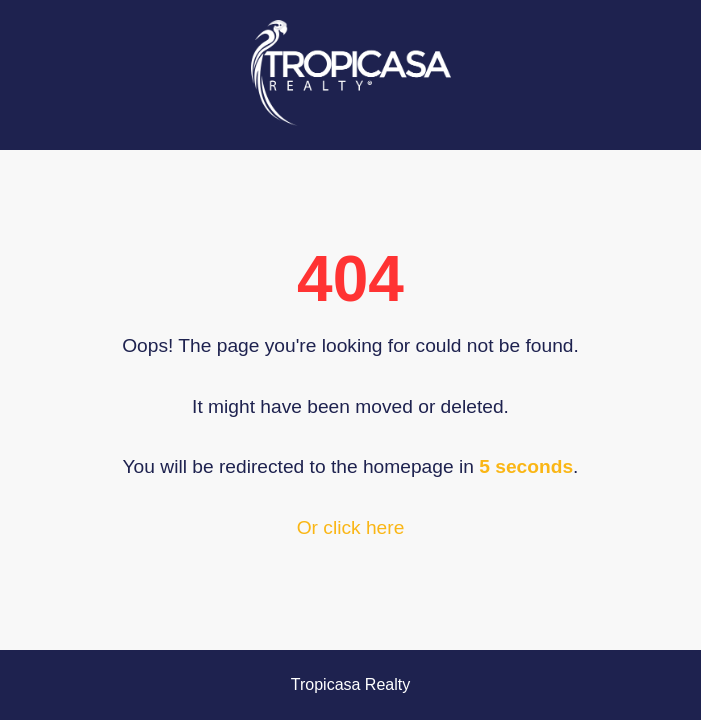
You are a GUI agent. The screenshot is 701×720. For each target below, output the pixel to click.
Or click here (351, 527)
